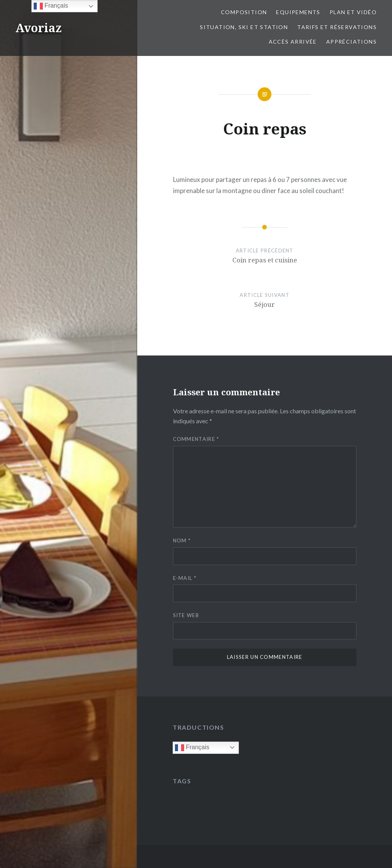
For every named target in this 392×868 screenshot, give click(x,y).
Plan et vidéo (353, 12)
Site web (186, 615)
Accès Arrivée (293, 42)
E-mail (185, 578)
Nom (182, 540)
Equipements (298, 12)
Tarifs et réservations (337, 27)
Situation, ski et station (244, 27)
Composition (244, 12)
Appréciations (351, 42)
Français (192, 748)
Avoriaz (38, 28)
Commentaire (196, 439)
